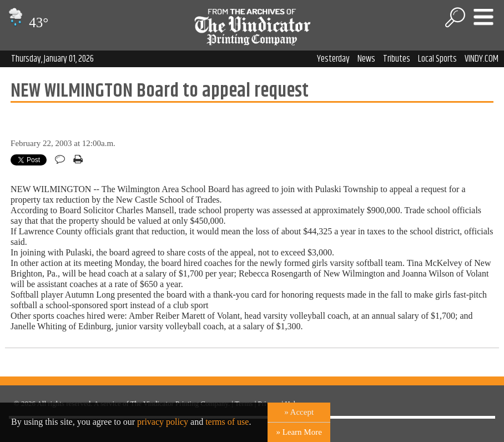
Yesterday (333, 59)
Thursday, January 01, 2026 (52, 59)
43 (27, 22)
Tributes (397, 59)
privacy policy (163, 422)
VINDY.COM (482, 59)
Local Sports (437, 59)
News (366, 59)
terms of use (227, 422)
